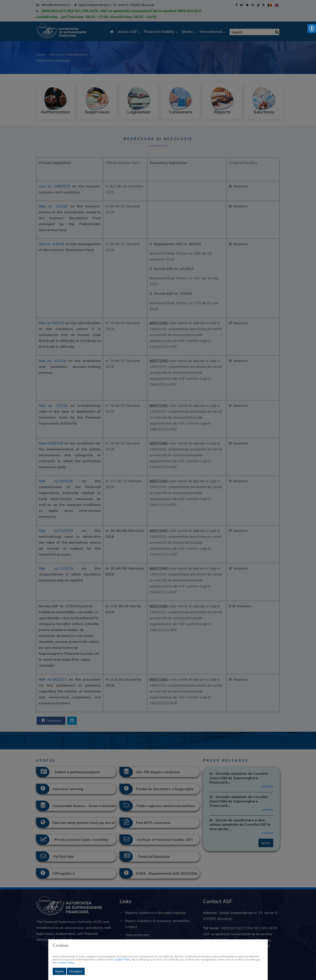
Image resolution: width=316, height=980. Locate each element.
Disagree (76, 971)
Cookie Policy (122, 959)
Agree (59, 971)
